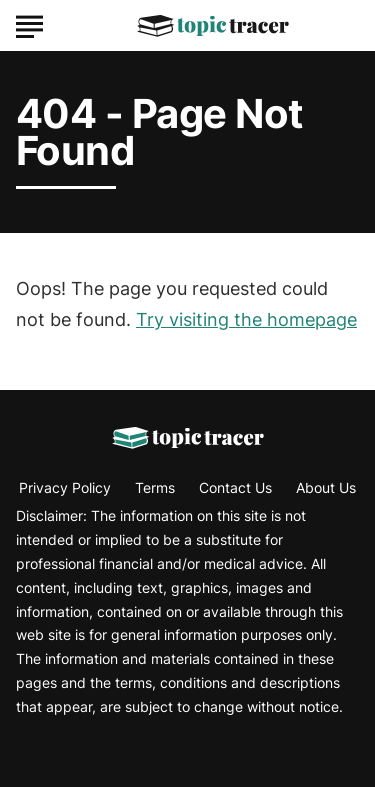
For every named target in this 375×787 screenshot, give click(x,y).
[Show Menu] (29, 24)
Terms (155, 487)
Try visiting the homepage (246, 319)
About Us (326, 487)
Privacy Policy (65, 487)
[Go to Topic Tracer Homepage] (213, 26)
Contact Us (235, 487)
